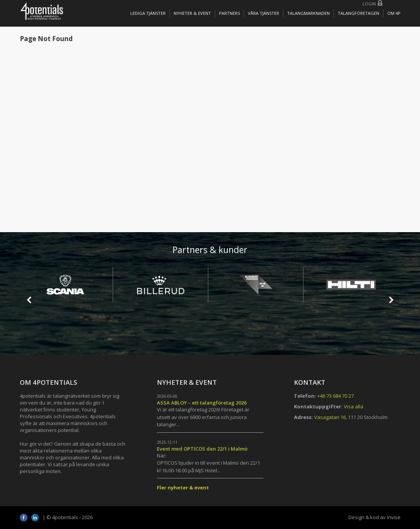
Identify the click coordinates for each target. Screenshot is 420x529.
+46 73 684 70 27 (335, 396)
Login (369, 4)
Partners (229, 13)
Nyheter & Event (192, 13)
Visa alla (354, 406)
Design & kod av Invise (374, 517)
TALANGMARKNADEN (308, 13)
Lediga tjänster (148, 13)
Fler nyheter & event (183, 488)
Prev (30, 300)
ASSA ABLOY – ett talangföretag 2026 (202, 403)
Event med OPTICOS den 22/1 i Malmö (202, 449)
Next (391, 300)
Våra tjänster (263, 13)
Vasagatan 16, (331, 417)
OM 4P (394, 13)
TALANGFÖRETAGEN (359, 13)
